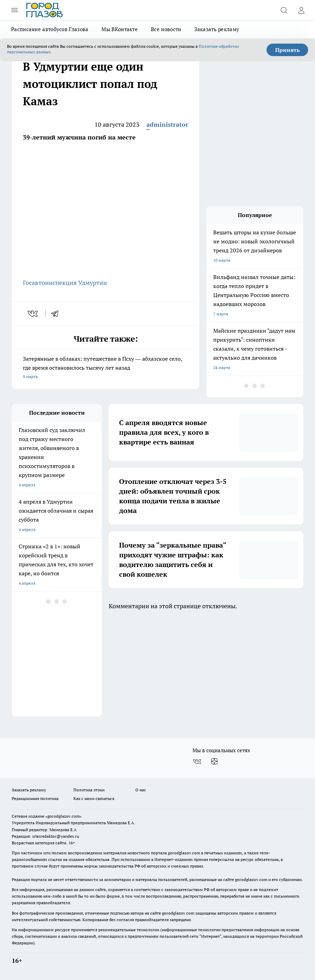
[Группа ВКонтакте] (197, 762)
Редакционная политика (35, 798)
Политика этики (89, 790)
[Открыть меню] (15, 10)
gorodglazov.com (184, 853)
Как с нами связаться (94, 798)
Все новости (166, 29)
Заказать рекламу (217, 29)
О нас (141, 790)
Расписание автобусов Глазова (50, 29)
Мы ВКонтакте (120, 29)
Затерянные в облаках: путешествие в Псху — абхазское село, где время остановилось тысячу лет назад (106, 368)
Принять (287, 50)
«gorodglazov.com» (64, 816)
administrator (167, 124)
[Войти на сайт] (301, 10)
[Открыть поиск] (284, 10)
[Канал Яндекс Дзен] (214, 762)
